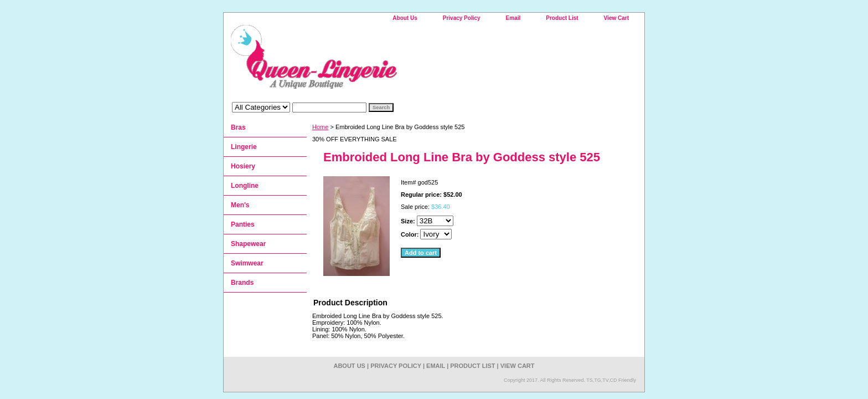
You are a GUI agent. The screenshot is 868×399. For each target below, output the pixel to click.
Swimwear (247, 263)
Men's (240, 205)
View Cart (616, 18)
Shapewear (248, 244)
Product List (562, 18)
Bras (238, 127)
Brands (242, 283)
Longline (245, 186)
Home (320, 127)
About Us (405, 18)
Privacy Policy (462, 18)
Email (513, 18)
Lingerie (244, 147)
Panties (243, 224)
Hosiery (243, 166)
